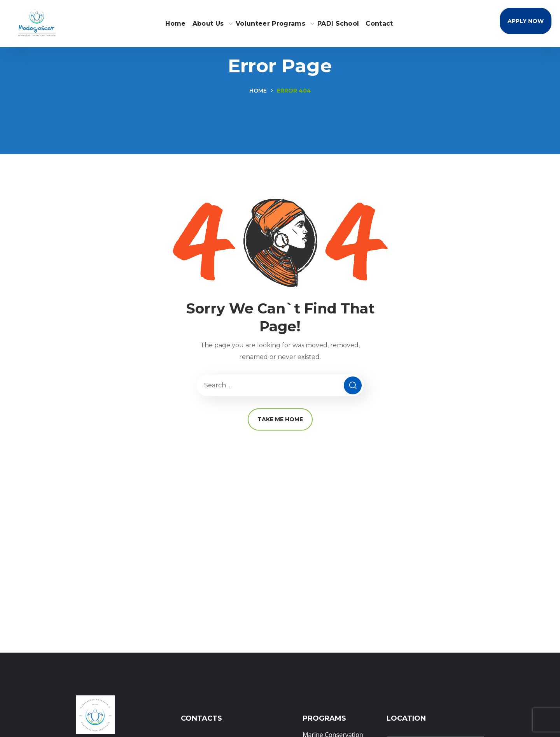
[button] (526, 21)
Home (258, 91)
